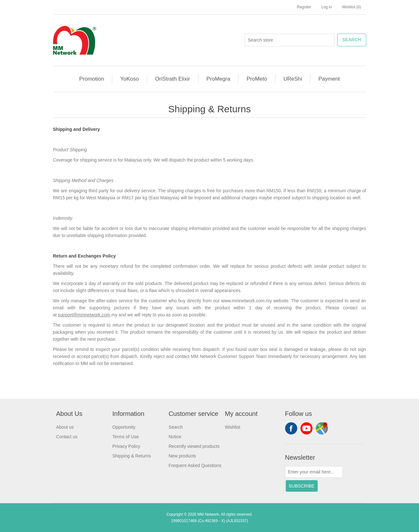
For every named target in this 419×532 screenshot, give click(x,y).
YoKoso (129, 79)
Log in (326, 7)
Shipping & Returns (132, 456)
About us (65, 427)
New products (182, 456)
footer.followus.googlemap (322, 428)
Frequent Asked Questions (195, 465)
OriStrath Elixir (173, 79)
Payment (329, 79)
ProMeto (257, 79)
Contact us (67, 437)
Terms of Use (126, 437)
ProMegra (218, 79)
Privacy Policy (126, 446)
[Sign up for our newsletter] (314, 472)
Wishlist (233, 427)
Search (176, 427)
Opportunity (124, 427)
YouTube (306, 428)
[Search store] (290, 40)
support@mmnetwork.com (84, 315)
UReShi (293, 79)
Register (304, 7)
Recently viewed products (194, 446)
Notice (175, 437)
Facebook (291, 428)
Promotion (92, 79)
